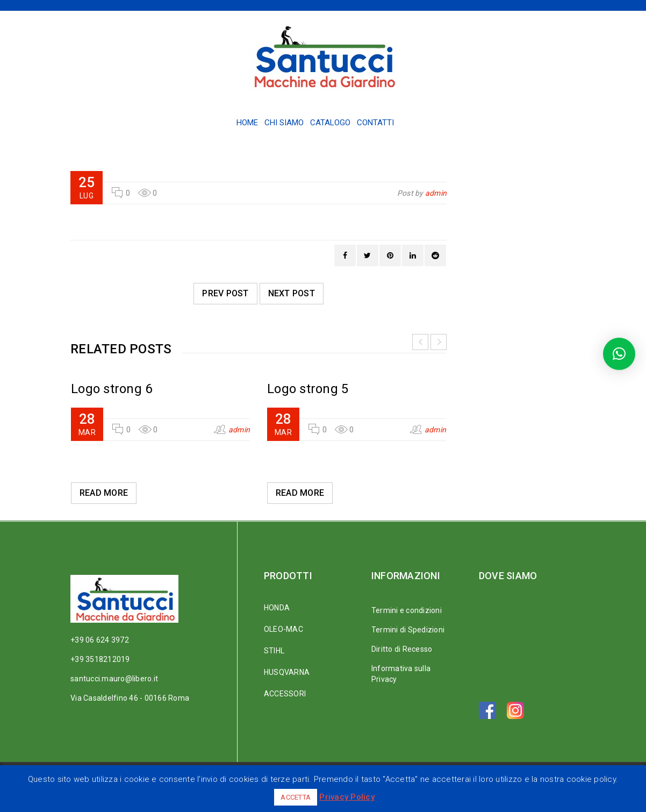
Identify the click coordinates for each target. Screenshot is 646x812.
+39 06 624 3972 (100, 640)
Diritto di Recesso (402, 649)
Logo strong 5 (308, 389)
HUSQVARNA (287, 672)
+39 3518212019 (100, 659)
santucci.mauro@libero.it (114, 679)
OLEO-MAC (283, 629)
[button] (619, 354)
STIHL (274, 651)
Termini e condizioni (407, 610)
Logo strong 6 (112, 389)
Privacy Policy (347, 797)
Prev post (225, 293)
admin (436, 193)
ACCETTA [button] (296, 797)
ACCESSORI (285, 694)
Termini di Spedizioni (408, 630)
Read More (104, 493)
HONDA (277, 608)
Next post (292, 293)
